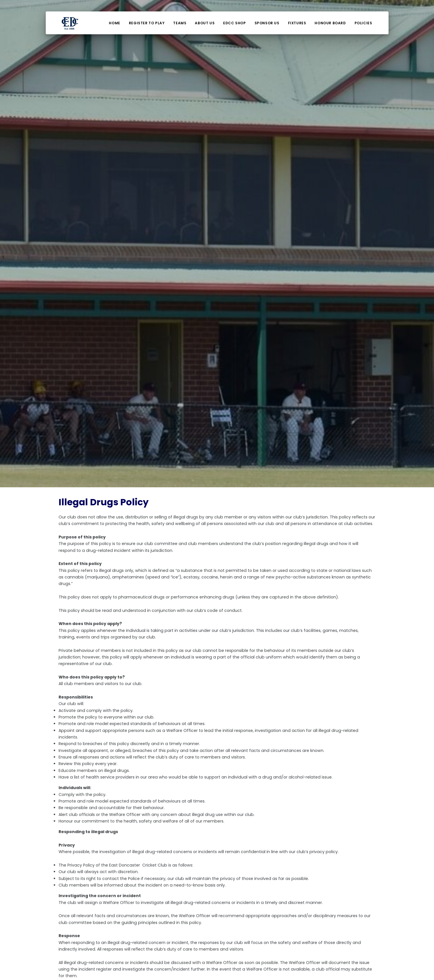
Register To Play (147, 23)
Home (114, 23)
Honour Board (330, 23)
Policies (363, 23)
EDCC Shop (234, 23)
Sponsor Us (267, 23)
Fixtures (297, 23)
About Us (205, 23)
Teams (180, 23)
